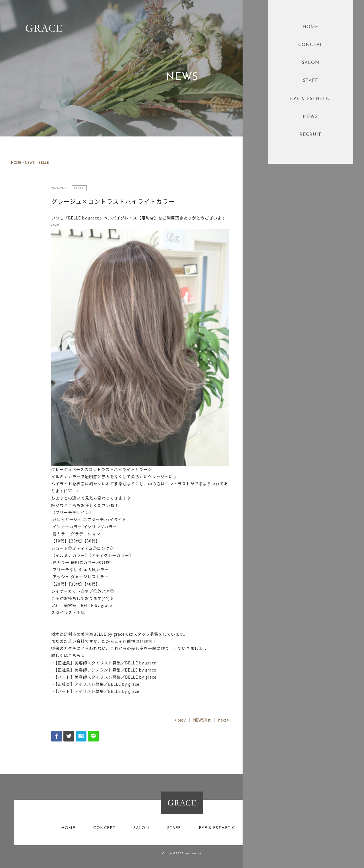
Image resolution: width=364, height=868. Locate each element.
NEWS (310, 117)
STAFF (311, 81)
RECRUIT (310, 135)
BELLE (44, 162)
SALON (311, 63)
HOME (310, 27)
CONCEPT (311, 45)
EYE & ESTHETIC (310, 99)
